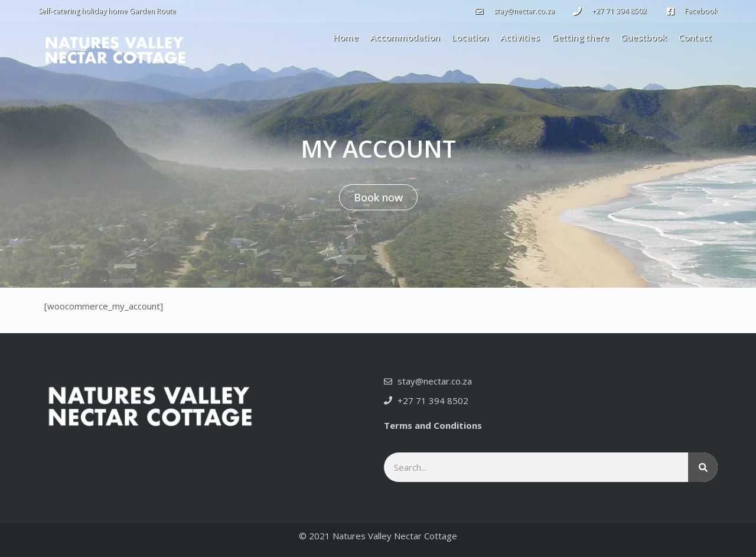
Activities (520, 37)
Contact (695, 37)
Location (470, 37)
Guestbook (644, 37)
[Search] (703, 467)
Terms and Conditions (433, 425)
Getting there (580, 37)
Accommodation (405, 37)
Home (346, 37)
